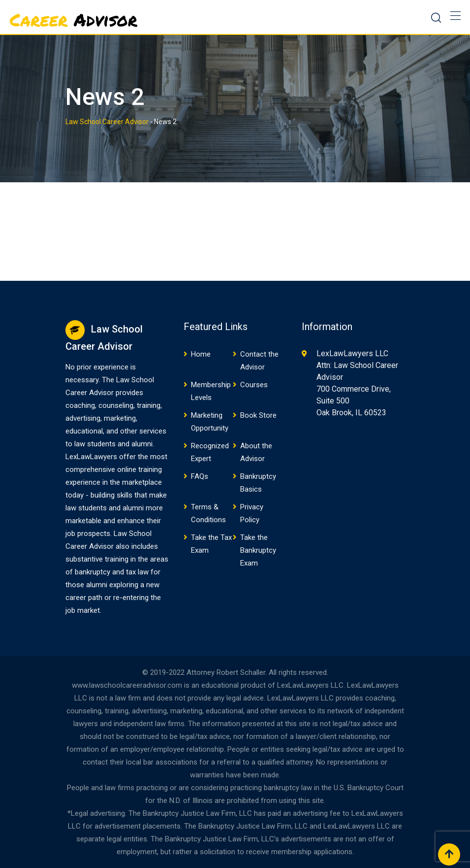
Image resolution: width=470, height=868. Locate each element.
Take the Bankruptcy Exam (258, 550)
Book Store (258, 415)
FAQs (200, 476)
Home (201, 354)
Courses (254, 385)
